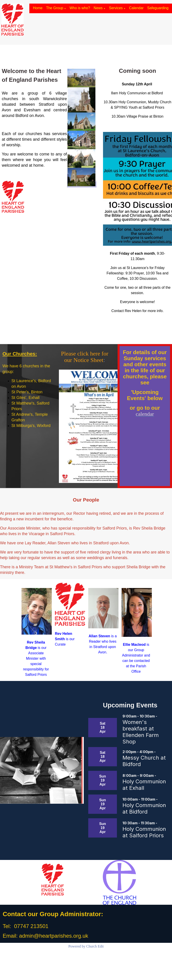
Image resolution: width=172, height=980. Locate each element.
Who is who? (80, 8)
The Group (55, 8)
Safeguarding (158, 8)
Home (38, 8)
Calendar (136, 8)
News (98, 8)
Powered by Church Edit (86, 946)
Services (116, 8)
